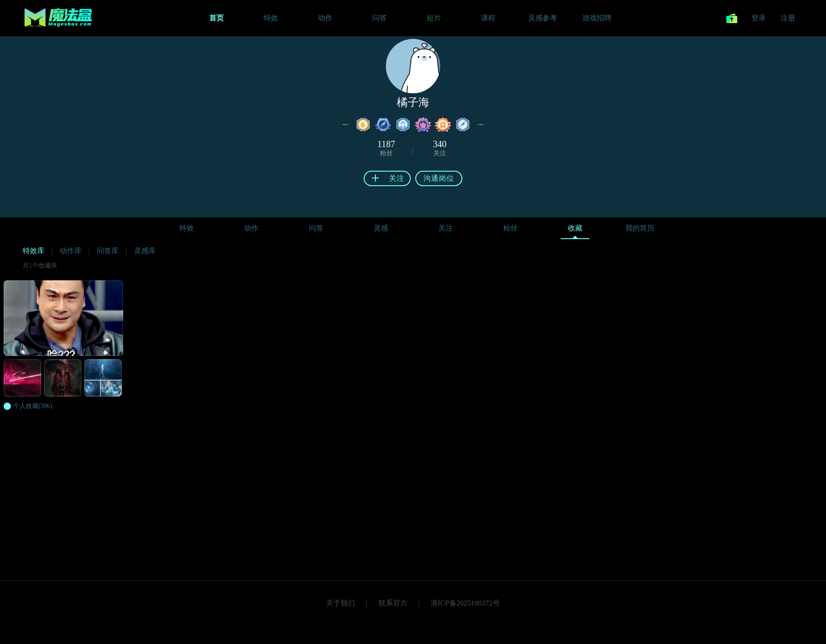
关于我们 (341, 603)
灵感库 (145, 251)
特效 (187, 228)
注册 (788, 18)
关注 (446, 228)
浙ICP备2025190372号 (465, 603)
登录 (759, 18)
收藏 (575, 230)
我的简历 (640, 228)
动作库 (71, 251)
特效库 (34, 251)
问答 (316, 228)
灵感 (381, 228)
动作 (251, 228)
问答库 (108, 251)
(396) (33, 406)
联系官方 (393, 603)
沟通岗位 (439, 178)
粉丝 (510, 228)
